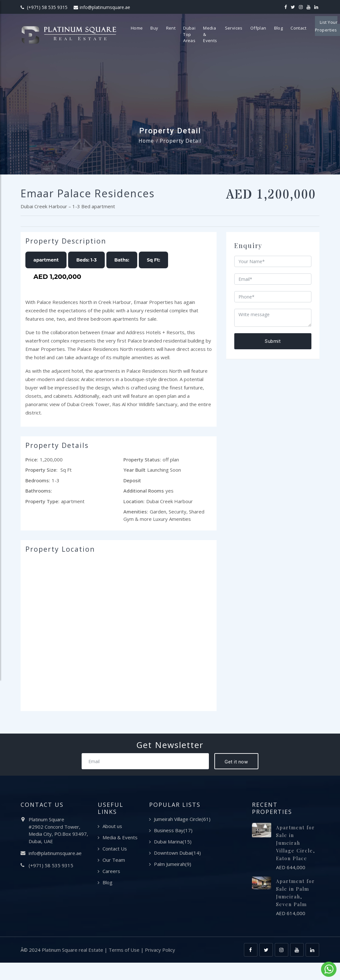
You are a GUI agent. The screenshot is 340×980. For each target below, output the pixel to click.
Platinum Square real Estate (72, 967)
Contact (305, 28)
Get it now (236, 763)
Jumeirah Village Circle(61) (182, 821)
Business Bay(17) (173, 832)
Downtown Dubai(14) (177, 855)
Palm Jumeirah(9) (173, 866)
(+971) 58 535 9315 (44, 7)
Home (144, 28)
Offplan (265, 28)
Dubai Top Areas (196, 34)
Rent (178, 28)
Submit (273, 341)
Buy (161, 28)
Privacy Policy (160, 967)
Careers (111, 873)
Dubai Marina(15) (173, 843)
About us (112, 828)
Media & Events (217, 34)
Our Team (114, 862)
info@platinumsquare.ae (102, 7)
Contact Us (115, 851)
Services (241, 28)
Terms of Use (124, 967)
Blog (286, 28)
